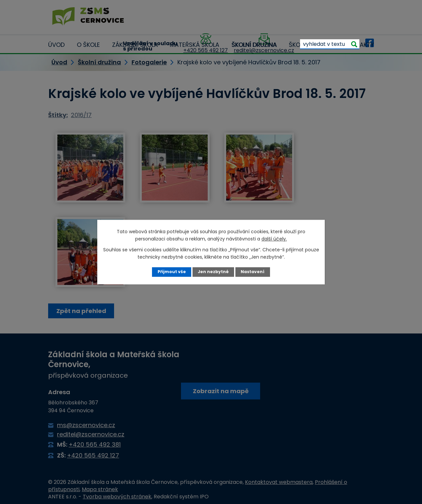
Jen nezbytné (213, 272)
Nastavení (253, 272)
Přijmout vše (171, 272)
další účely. (274, 239)
